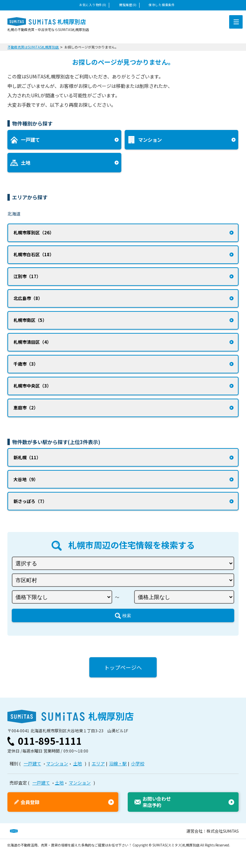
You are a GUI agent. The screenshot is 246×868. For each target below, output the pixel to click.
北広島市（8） (28, 298)
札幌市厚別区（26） (34, 232)
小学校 (138, 763)
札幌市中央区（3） (32, 386)
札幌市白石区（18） (34, 254)
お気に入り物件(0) (93, 5)
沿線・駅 (118, 763)
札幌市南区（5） (30, 320)
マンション (57, 763)
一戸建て (32, 763)
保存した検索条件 (162, 5)
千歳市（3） (26, 364)
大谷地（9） (26, 479)
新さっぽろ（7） (30, 501)
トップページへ (123, 667)
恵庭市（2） (26, 408)
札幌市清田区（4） (32, 342)
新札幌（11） (27, 457)
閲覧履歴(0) (128, 5)
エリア (98, 763)
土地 (78, 763)
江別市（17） (27, 276)
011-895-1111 (50, 741)
